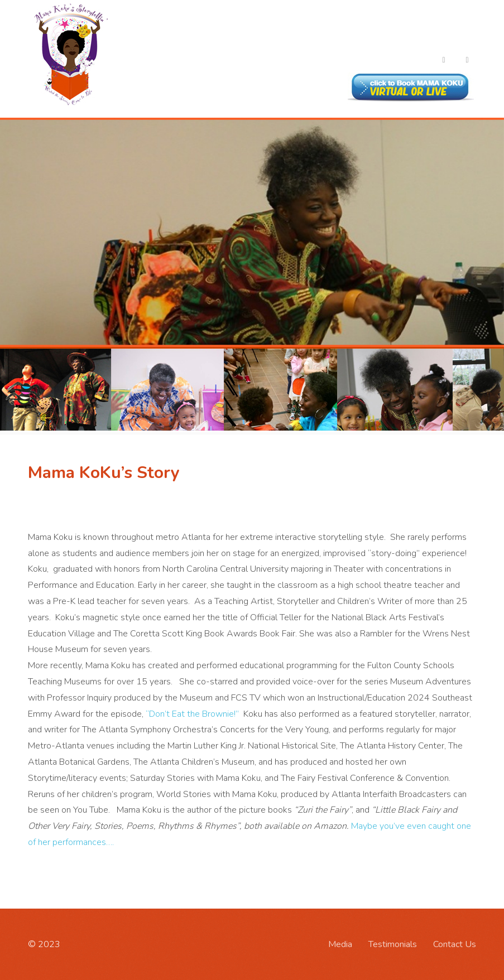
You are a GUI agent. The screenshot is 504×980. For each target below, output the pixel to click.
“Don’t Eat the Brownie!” (193, 714)
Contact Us (455, 944)
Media (340, 944)
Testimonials (393, 944)
